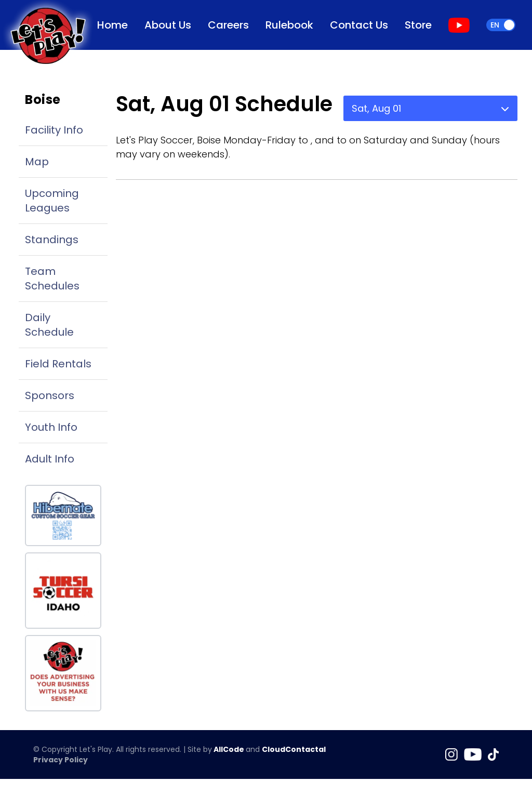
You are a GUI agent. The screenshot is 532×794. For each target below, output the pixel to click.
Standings (52, 240)
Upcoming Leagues (52, 201)
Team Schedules (52, 279)
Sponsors (50, 395)
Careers (228, 25)
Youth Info (51, 427)
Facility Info (54, 130)
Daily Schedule (49, 325)
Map (37, 162)
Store (418, 25)
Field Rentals (58, 364)
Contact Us (359, 25)
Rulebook (289, 25)
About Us (168, 25)
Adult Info (50, 459)
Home (112, 25)
